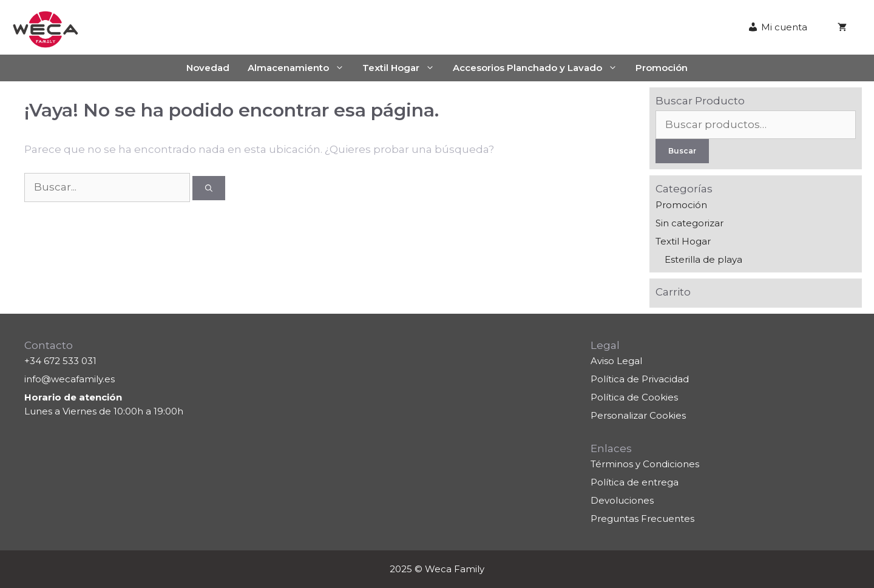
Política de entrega (635, 482)
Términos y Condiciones (645, 464)
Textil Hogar (403, 68)
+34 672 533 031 (60, 361)
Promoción (662, 68)
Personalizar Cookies (638, 415)
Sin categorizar (689, 223)
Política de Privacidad (640, 379)
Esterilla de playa (703, 259)
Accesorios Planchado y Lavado (540, 68)
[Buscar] (209, 188)
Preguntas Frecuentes (642, 519)
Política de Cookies (634, 397)
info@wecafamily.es (69, 379)
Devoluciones (622, 500)
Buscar (682, 151)
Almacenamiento (300, 68)
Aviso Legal (616, 361)
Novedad (208, 68)
